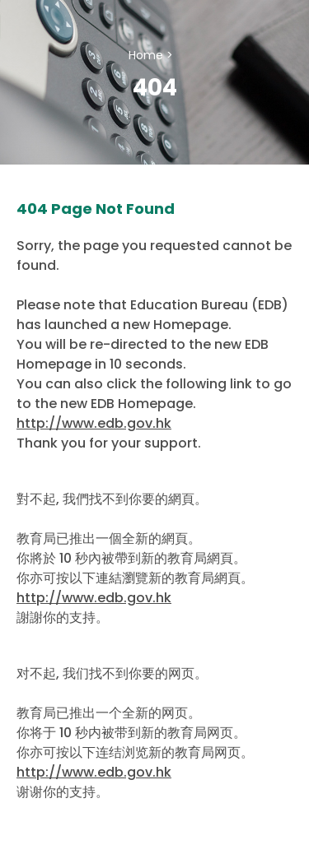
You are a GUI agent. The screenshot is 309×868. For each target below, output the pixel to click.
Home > (151, 55)
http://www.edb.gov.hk (94, 423)
